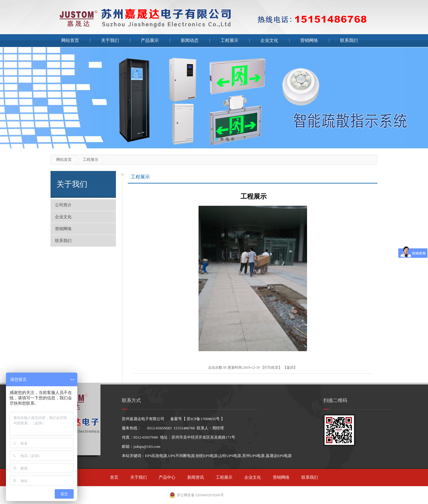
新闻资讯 (196, 477)
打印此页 (271, 368)
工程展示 (229, 40)
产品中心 (167, 477)
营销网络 (309, 40)
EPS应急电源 (156, 456)
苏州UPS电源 (254, 456)
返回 (290, 368)
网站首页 (70, 40)
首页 (114, 477)
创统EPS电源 (207, 456)
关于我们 (110, 40)
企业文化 (269, 40)
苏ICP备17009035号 (203, 419)
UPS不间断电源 (181, 456)
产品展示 (150, 40)
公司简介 (63, 205)
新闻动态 (190, 40)
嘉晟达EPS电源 (279, 456)
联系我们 (349, 40)
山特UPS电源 (230, 456)
